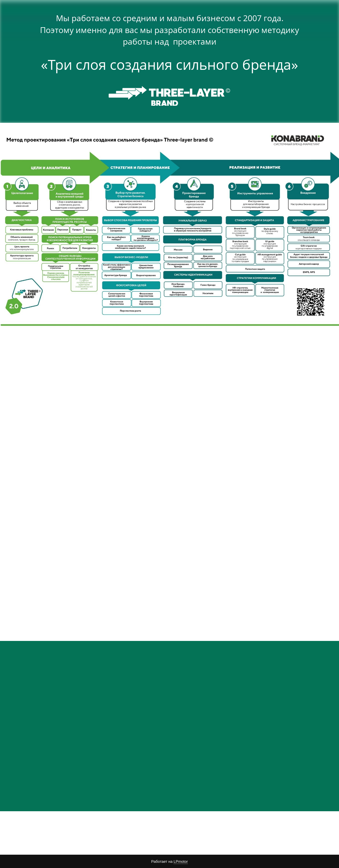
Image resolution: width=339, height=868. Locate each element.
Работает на (170, 862)
